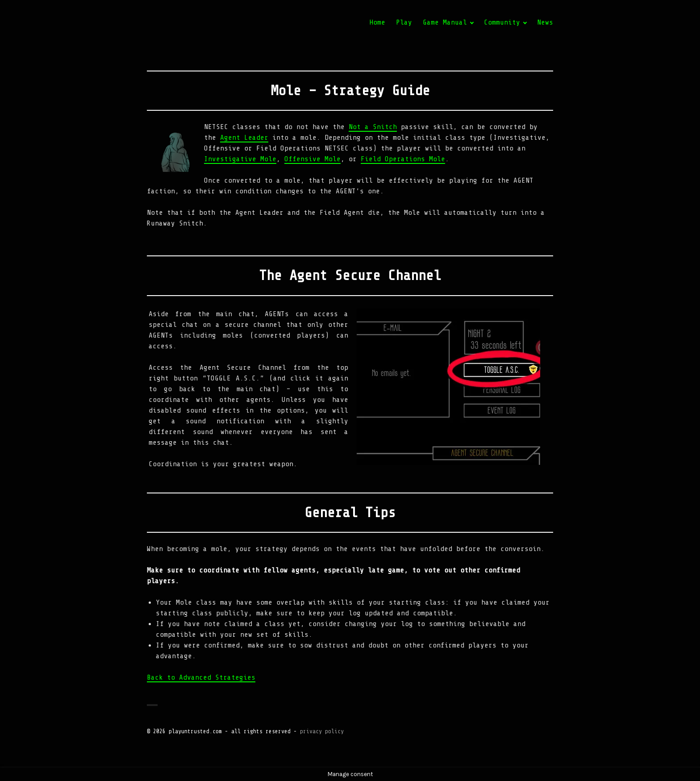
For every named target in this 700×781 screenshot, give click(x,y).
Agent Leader (244, 138)
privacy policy (322, 731)
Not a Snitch (373, 127)
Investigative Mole (240, 159)
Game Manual (445, 22)
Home (377, 22)
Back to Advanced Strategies (201, 677)
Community (502, 22)
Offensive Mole (312, 159)
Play (404, 22)
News (545, 22)
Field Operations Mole (403, 159)
